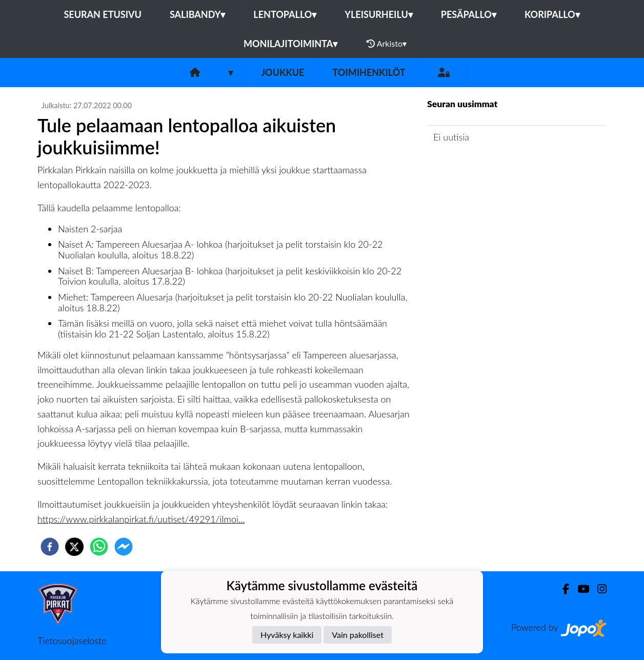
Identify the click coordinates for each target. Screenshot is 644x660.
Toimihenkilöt (369, 72)
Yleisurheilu (378, 14)
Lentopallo (285, 14)
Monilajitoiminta (290, 44)
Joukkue (283, 72)
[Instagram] (598, 589)
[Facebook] (562, 589)
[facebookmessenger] (124, 547)
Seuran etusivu (103, 14)
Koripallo (552, 14)
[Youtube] (579, 589)
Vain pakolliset (358, 635)
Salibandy (197, 14)
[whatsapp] (99, 547)
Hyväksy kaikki (287, 635)
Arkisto (387, 44)
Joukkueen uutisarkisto (479, 166)
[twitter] (74, 547)
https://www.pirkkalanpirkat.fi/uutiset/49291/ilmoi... (141, 519)
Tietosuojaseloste (72, 641)
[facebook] (50, 547)
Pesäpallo (469, 14)
